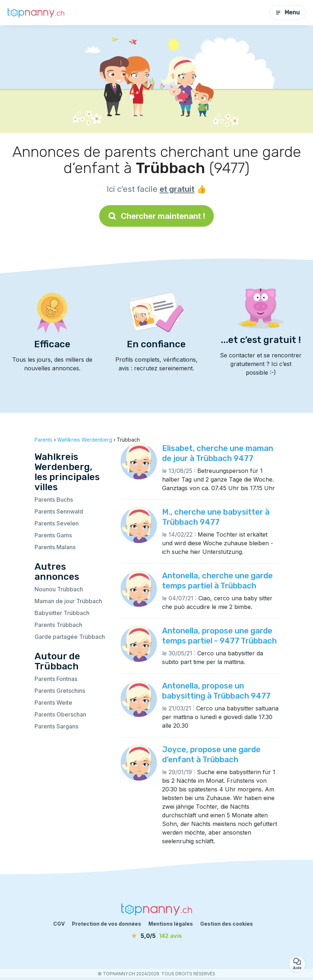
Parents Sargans (56, 726)
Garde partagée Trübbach (70, 637)
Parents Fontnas (56, 679)
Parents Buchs (54, 500)
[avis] (157, 936)
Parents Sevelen (57, 523)
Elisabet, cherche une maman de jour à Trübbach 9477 (218, 453)
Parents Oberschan (60, 714)
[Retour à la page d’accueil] (36, 13)
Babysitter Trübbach (62, 613)
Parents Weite (53, 703)
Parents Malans (55, 547)
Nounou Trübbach (59, 589)
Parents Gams (53, 535)
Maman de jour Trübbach (68, 601)
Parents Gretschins (60, 691)
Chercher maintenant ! (156, 216)
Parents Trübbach (58, 625)
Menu (287, 12)
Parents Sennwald (59, 511)
